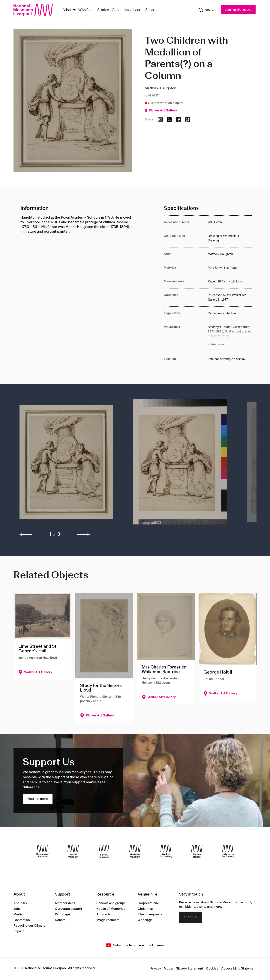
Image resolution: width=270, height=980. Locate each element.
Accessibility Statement (239, 969)
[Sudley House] (197, 851)
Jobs (17, 909)
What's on (86, 10)
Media (18, 914)
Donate (60, 920)
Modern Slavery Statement (183, 969)
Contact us (22, 920)
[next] (83, 535)
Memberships (65, 903)
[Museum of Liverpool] (42, 851)
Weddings (145, 920)
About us (20, 903)
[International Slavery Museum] (104, 851)
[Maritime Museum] (135, 851)
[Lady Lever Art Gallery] (228, 851)
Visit (67, 10)
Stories (103, 10)
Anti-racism (105, 914)
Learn (138, 10)
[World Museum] (73, 851)
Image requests (108, 920)
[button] (69, 464)
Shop (150, 10)
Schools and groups (111, 903)
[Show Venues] (74, 10)
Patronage (62, 914)
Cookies (212, 969)
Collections (121, 10)
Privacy (156, 969)
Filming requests (150, 914)
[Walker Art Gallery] (166, 851)
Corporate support (69, 909)
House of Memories (111, 909)
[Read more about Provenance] (230, 336)
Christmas (145, 909)
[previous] (26, 535)
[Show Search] (207, 10)
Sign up (190, 917)
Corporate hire (148, 903)
